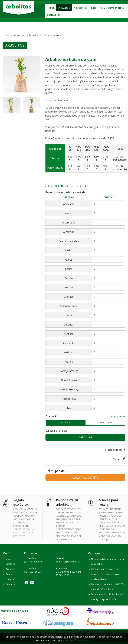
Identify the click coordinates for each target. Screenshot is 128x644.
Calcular (86, 437)
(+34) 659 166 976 (33, 572)
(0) (122, 8)
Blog (93, 8)
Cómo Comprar (110, 8)
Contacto (53, 15)
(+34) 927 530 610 (33, 562)
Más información (83, 640)
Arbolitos (80, 8)
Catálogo (64, 8)
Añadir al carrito (85, 478)
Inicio (50, 8)
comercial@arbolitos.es (68, 562)
